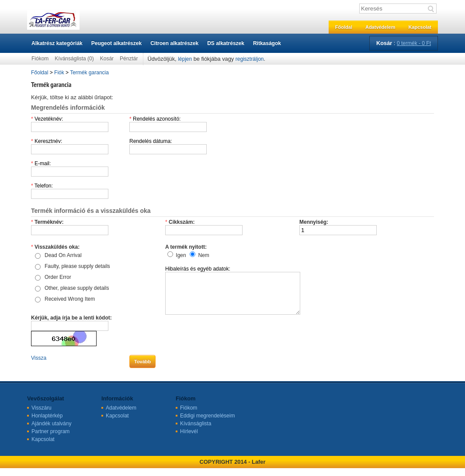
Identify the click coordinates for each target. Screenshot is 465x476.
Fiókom (40, 59)
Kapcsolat (420, 27)
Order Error (58, 277)
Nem (203, 255)
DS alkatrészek (226, 43)
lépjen (185, 59)
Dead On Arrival (63, 255)
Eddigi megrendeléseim (207, 424)
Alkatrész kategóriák (57, 43)
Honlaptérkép (47, 424)
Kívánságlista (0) (74, 59)
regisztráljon (250, 59)
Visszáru (42, 416)
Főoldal (344, 27)
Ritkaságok (267, 43)
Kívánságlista (196, 431)
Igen (181, 255)
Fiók (59, 73)
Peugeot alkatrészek (116, 43)
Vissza (39, 366)
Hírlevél (189, 439)
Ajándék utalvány (51, 431)
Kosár (107, 59)
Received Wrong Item (70, 299)
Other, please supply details (77, 288)
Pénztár (129, 59)
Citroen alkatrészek (174, 43)
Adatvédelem (380, 27)
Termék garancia (89, 73)
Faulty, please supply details (77, 266)
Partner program (50, 439)
